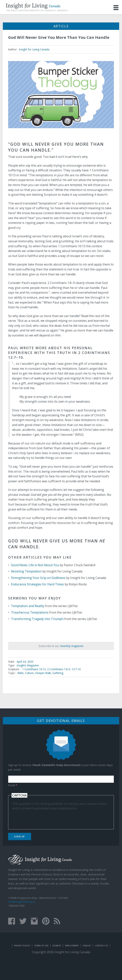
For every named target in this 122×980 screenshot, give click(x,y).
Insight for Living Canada (34, 49)
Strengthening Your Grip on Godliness (38, 578)
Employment (72, 946)
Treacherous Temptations (30, 612)
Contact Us (101, 946)
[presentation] (41, 818)
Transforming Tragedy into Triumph (37, 619)
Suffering (58, 673)
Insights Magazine (28, 665)
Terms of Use (41, 946)
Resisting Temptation (26, 571)
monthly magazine (72, 646)
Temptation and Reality (28, 606)
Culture (29, 673)
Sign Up (20, 837)
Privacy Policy (22, 946)
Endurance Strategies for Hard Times (37, 584)
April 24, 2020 (25, 662)
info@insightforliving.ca (22, 902)
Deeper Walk (43, 673)
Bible (20, 673)
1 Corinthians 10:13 (34, 669)
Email (13, 785)
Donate (57, 946)
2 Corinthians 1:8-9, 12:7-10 (64, 669)
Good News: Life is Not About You (35, 565)
